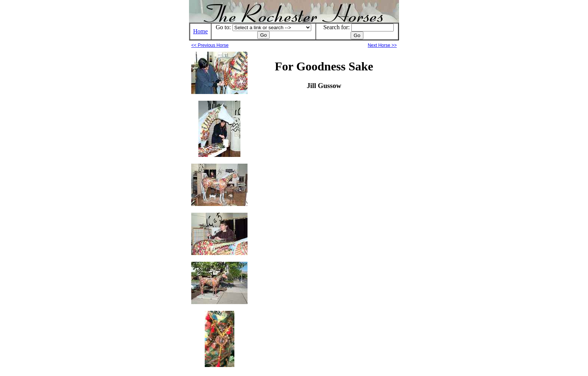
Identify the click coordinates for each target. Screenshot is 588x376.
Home (200, 31)
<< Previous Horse (210, 45)
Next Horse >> (382, 45)
